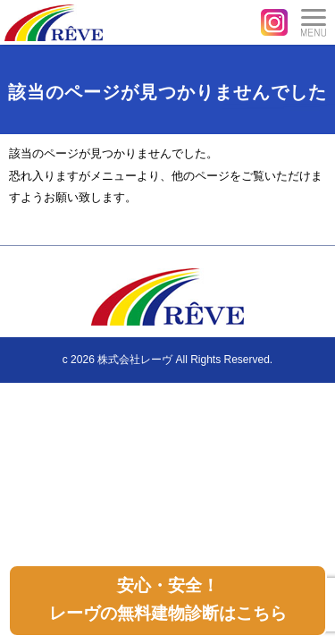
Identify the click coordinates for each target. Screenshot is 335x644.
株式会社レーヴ (135, 360)
